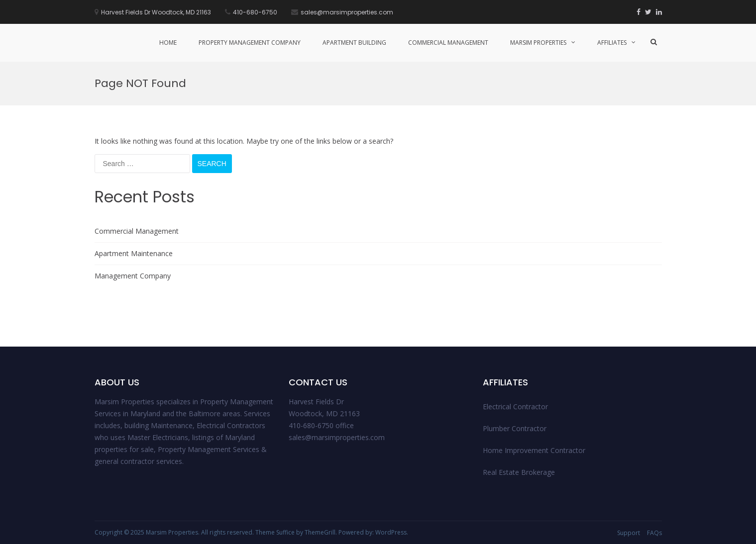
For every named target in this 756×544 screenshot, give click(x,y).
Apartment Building (354, 43)
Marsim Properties (538, 43)
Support (629, 533)
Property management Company (250, 43)
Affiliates (612, 43)
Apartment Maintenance (134, 253)
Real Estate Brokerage (519, 472)
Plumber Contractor (515, 428)
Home (168, 43)
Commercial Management (448, 43)
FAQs (654, 533)
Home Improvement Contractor (534, 450)
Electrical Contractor (515, 407)
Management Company (133, 276)
